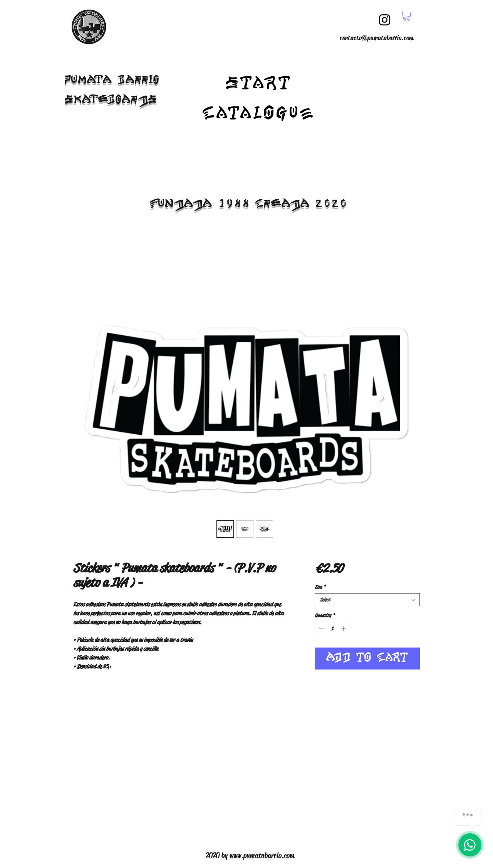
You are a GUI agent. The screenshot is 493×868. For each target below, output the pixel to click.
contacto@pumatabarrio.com (376, 38)
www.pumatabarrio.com (262, 855)
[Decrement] (320, 629)
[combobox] (367, 600)
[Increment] (344, 629)
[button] (407, 16)
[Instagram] (385, 20)
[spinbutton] (332, 629)
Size (320, 587)
